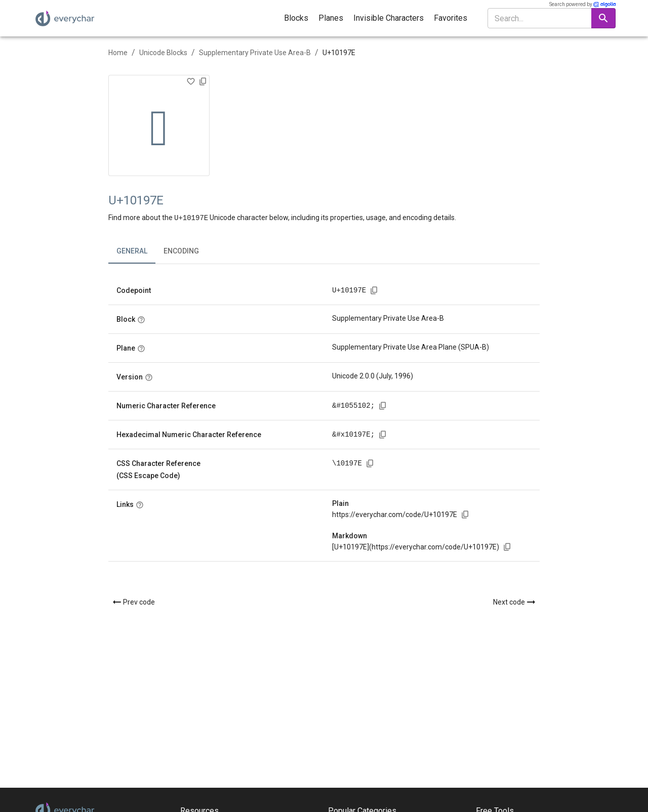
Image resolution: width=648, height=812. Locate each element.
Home (118, 53)
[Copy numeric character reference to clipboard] (383, 405)
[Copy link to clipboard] (465, 514)
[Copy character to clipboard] (203, 81)
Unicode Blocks (163, 53)
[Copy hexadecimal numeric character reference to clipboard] (383, 434)
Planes (331, 18)
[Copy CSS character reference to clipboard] (370, 463)
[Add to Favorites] (191, 81)
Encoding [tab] (181, 250)
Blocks (296, 18)
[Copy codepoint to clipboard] (374, 290)
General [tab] (132, 250)
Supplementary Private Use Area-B (255, 53)
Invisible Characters (389, 18)
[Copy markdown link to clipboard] (507, 546)
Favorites (451, 18)
